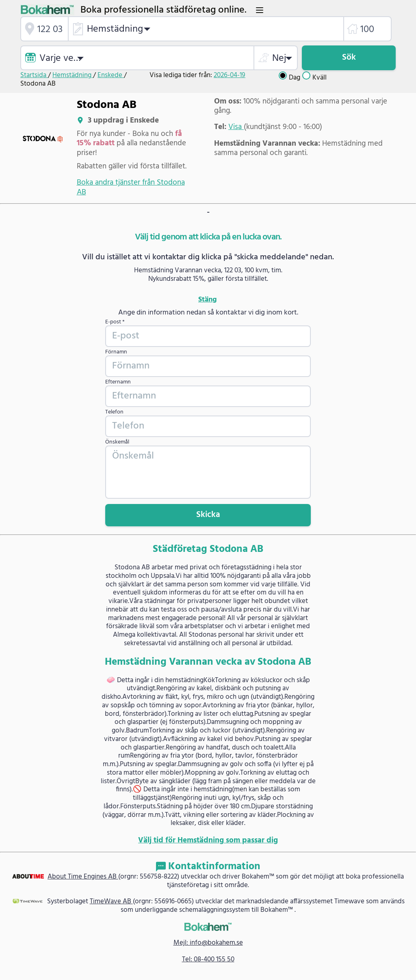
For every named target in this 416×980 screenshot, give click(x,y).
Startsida (34, 75)
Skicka (208, 515)
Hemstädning (73, 75)
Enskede (111, 75)
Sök (349, 57)
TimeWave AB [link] (111, 901)
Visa (236, 127)
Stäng (208, 300)
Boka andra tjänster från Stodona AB (131, 187)
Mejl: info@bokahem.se (208, 943)
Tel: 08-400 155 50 (208, 960)
